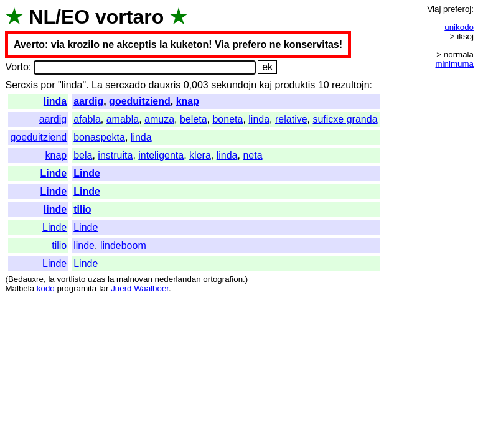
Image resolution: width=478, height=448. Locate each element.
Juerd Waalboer (140, 288)
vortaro (129, 17)
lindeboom (123, 245)
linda (55, 101)
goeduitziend (140, 101)
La (97, 85)
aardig (88, 101)
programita (77, 288)
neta (252, 155)
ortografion (223, 279)
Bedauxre (26, 279)
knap (188, 101)
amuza (159, 119)
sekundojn (234, 85)
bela (83, 155)
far (104, 288)
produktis (295, 85)
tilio (82, 209)
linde (55, 209)
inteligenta (161, 155)
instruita (115, 155)
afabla (87, 119)
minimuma (455, 64)
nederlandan (178, 279)
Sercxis (21, 85)
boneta (227, 119)
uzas (96, 279)
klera (200, 155)
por (48, 85)
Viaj (434, 9)
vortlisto (71, 279)
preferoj (457, 9)
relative (291, 119)
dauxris (165, 85)
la (51, 279)
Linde (54, 173)
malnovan (134, 279)
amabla (123, 119)
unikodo (459, 27)
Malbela (20, 288)
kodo (46, 288)
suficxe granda (345, 119)
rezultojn (350, 85)
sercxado (125, 85)
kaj (266, 85)
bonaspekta (99, 137)
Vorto (16, 67)
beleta (194, 119)
